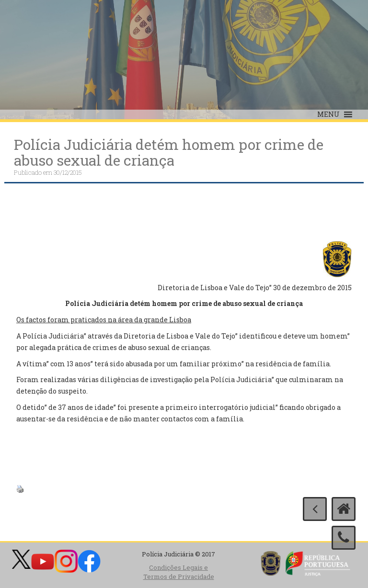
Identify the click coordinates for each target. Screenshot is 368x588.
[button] (328, 114)
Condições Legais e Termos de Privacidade (179, 572)
